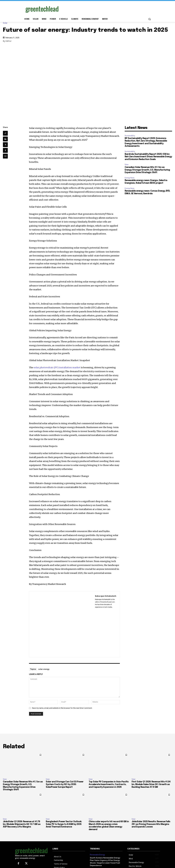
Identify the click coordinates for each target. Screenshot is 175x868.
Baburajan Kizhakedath (106, 596)
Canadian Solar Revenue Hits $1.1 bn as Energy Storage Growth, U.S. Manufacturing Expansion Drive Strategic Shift (147, 170)
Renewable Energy (97, 855)
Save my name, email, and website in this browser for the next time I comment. (62, 708)
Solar (6, 23)
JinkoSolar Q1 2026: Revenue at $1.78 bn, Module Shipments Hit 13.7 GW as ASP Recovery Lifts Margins (22, 824)
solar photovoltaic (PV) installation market (57, 367)
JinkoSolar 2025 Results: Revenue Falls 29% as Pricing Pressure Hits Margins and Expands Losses (151, 824)
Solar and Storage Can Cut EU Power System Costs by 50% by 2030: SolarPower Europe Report (65, 784)
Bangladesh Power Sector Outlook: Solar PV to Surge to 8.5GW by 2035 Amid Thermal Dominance (64, 824)
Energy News (129, 178)
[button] (149, 19)
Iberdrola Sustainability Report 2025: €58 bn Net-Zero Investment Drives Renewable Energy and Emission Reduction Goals (148, 157)
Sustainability (130, 136)
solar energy (44, 669)
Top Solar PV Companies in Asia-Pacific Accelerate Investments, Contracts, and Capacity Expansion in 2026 (109, 784)
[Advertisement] (106, 9)
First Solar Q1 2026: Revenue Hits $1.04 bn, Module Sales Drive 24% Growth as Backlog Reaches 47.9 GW (151, 784)
